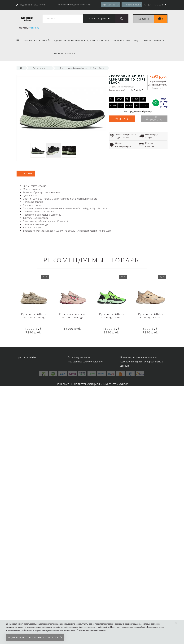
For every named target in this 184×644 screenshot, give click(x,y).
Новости (162, 40)
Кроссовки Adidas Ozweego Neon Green (112, 318)
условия (51, 630)
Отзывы (59, 53)
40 (143, 99)
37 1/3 (119, 99)
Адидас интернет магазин (70, 40)
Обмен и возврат (123, 40)
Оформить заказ (110, 5)
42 (121, 105)
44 (137, 105)
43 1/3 (129, 105)
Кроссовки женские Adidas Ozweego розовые (73, 318)
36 (111, 99)
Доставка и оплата (99, 40)
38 (127, 99)
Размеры (71, 53)
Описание (26, 174)
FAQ (138, 40)
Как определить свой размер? (138, 112)
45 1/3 (145, 105)
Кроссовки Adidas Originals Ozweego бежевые (34, 318)
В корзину (154, 119)
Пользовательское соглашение (85, 362)
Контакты (148, 40)
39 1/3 (135, 99)
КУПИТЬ (123, 119)
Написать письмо (132, 5)
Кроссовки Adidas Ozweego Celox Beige (151, 318)
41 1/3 (113, 105)
